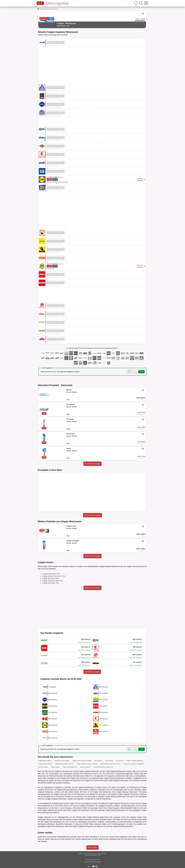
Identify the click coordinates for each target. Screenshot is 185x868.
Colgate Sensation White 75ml (53, 581)
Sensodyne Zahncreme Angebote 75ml (103, 767)
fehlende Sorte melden (93, 588)
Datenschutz (97, 860)
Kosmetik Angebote (43, 767)
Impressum (88, 860)
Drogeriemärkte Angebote (45, 761)
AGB (92, 860)
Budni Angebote (98, 761)
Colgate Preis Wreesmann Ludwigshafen (134, 764)
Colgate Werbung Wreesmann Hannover (110, 764)
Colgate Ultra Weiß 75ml (51, 583)
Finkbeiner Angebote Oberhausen (134, 761)
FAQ (89, 862)
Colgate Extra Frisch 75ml (51, 574)
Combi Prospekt (109, 761)
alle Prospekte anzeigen (92, 515)
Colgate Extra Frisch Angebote (62, 761)
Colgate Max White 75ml (51, 578)
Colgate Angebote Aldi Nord (45, 764)
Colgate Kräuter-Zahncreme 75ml (54, 576)
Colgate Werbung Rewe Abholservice (64, 764)
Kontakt (86, 862)
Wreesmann (54, 9)
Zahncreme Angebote (85, 767)
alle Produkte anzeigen (92, 464)
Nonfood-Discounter (45, 9)
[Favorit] (143, 13)
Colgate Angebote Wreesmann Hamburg (87, 764)
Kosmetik (94, 803)
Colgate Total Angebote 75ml (70, 767)
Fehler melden (93, 848)
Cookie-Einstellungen (96, 862)
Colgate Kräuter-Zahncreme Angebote (82, 761)
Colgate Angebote (55, 767)
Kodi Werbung (119, 761)
